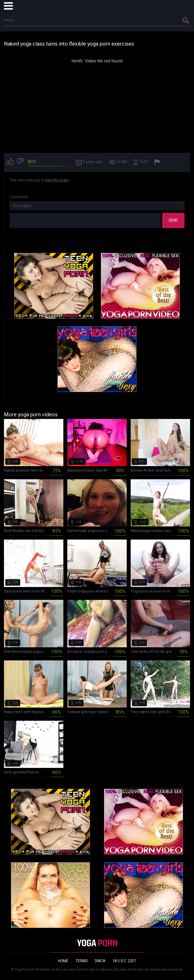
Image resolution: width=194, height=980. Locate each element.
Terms (82, 961)
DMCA (100, 961)
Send (173, 220)
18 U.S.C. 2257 (124, 961)
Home (63, 961)
